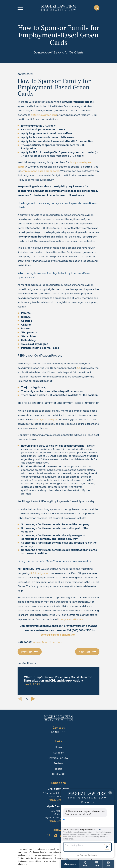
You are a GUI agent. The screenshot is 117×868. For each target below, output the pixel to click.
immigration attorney (71, 619)
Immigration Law (58, 758)
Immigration (40, 642)
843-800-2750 (58, 732)
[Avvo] (55, 836)
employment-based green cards (40, 171)
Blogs (58, 769)
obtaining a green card (44, 115)
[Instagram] (49, 836)
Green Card (55, 642)
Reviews (59, 763)
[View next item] (33, 699)
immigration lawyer (46, 419)
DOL (78, 368)
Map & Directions (59, 800)
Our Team (59, 753)
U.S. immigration (40, 573)
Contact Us (59, 774)
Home (59, 747)
